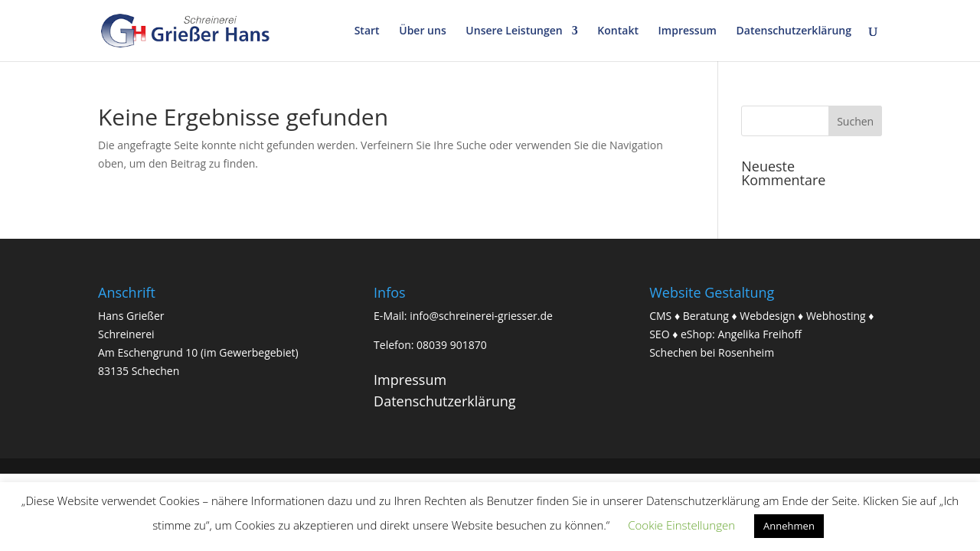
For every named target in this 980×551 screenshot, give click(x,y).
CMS (660, 316)
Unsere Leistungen (514, 31)
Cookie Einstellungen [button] (681, 525)
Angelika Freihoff (759, 334)
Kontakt (618, 31)
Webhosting (836, 316)
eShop (696, 334)
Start (367, 31)
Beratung (706, 316)
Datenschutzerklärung (794, 31)
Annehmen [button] (789, 526)
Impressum (688, 31)
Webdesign (767, 316)
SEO (659, 334)
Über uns (422, 31)
